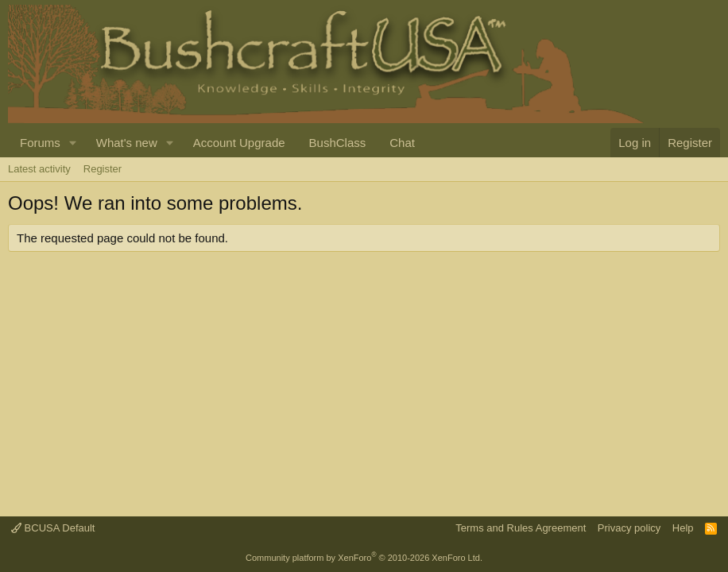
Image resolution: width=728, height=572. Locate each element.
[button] (73, 143)
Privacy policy (629, 528)
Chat (402, 143)
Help (683, 528)
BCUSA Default (53, 528)
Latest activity (39, 169)
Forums (40, 143)
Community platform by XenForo (364, 558)
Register (103, 169)
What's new (127, 143)
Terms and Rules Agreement (521, 528)
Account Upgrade (239, 143)
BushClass (338, 143)
